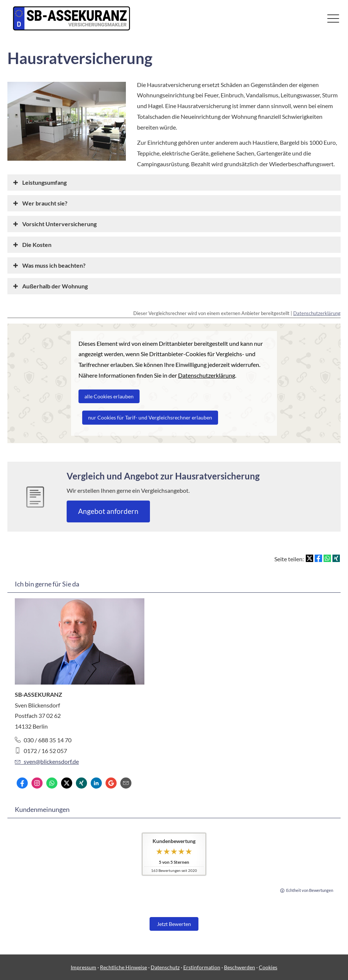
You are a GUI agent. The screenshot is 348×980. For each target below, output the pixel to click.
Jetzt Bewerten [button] (174, 924)
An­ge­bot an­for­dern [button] (108, 511)
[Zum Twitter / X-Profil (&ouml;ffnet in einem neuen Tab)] (67, 783)
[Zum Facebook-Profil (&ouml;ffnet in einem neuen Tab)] (22, 783)
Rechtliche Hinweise (123, 967)
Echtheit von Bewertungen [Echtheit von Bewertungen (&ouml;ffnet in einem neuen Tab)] (310, 890)
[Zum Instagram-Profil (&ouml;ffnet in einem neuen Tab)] (37, 783)
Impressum (83, 967)
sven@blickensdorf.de (47, 761)
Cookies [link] (268, 967)
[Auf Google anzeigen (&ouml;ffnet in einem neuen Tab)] (111, 783)
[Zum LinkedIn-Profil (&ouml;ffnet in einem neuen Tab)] (96, 783)
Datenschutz (165, 967)
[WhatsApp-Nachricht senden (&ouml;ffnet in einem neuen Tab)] (52, 783)
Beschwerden (240, 967)
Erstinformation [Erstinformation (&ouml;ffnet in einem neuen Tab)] (202, 967)
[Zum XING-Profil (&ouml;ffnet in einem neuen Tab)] (81, 783)
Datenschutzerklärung (317, 313)
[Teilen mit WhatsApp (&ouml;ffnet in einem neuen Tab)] (327, 558)
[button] (44, 182)
